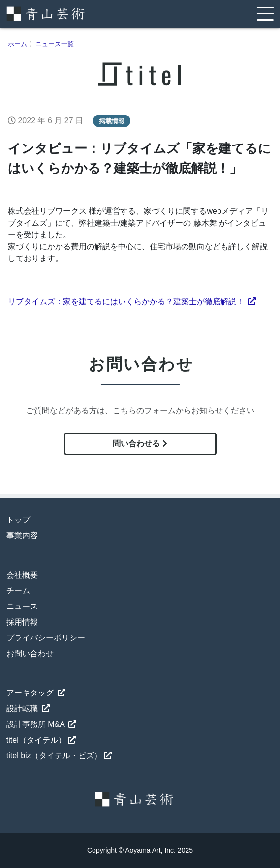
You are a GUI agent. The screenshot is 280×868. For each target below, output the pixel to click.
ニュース (22, 606)
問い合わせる (140, 444)
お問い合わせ (30, 653)
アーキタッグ (36, 693)
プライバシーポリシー (46, 638)
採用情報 (22, 622)
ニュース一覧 (55, 44)
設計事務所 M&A (42, 724)
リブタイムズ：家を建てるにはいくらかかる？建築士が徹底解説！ (132, 302)
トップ (18, 520)
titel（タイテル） (41, 740)
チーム (18, 591)
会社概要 (22, 575)
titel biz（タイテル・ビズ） (59, 756)
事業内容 (22, 535)
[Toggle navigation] (265, 14)
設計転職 (28, 709)
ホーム (17, 44)
